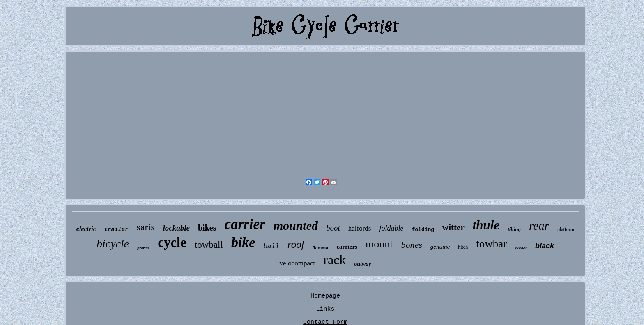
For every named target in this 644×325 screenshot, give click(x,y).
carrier (245, 224)
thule (486, 225)
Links (325, 309)
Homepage (325, 296)
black (545, 246)
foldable (391, 228)
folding (423, 230)
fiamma (321, 248)
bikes (207, 228)
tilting (514, 229)
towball (209, 245)
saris (146, 227)
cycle (172, 243)
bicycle (113, 244)
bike (243, 242)
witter (453, 227)
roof (296, 244)
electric (86, 229)
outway (362, 264)
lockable (176, 228)
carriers (347, 247)
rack (335, 260)
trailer (116, 229)
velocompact (297, 263)
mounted (296, 225)
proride (143, 248)
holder (521, 248)
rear (539, 226)
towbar (491, 244)
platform (566, 229)
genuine (440, 247)
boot (333, 228)
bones (411, 245)
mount (379, 244)
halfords (360, 228)
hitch (463, 247)
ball (271, 247)
